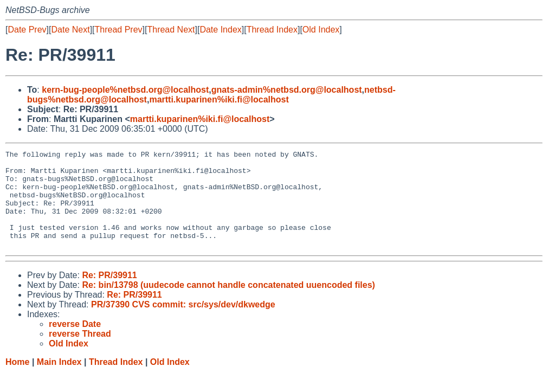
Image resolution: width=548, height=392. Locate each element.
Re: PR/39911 (109, 295)
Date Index (220, 30)
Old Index (321, 30)
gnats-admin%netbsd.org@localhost (287, 90)
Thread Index (272, 30)
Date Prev (27, 30)
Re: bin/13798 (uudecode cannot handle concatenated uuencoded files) (228, 304)
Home (17, 381)
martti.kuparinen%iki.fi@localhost (219, 99)
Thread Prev (119, 30)
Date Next (70, 30)
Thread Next (171, 30)
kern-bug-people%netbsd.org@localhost (125, 90)
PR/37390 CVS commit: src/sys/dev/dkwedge (183, 324)
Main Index (59, 381)
